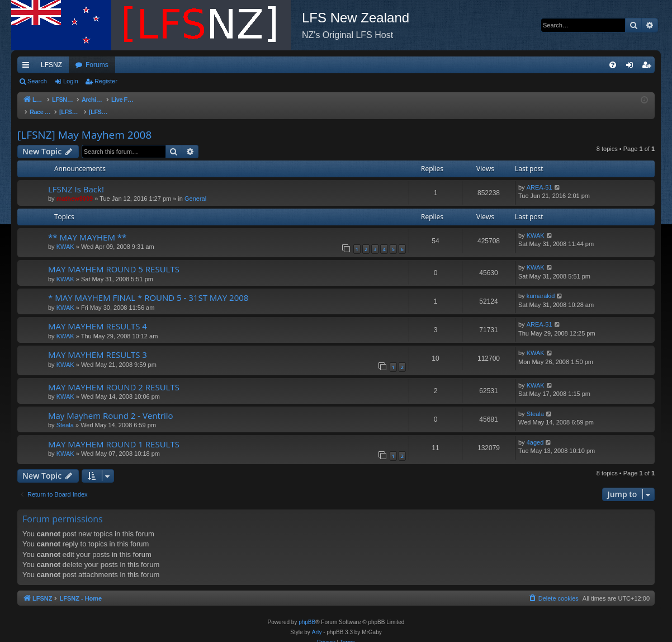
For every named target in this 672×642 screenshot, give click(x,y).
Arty (317, 621)
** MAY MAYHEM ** (87, 226)
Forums (97, 65)
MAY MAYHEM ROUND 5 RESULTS (114, 258)
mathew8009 (75, 187)
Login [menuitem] (632, 67)
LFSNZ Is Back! (76, 178)
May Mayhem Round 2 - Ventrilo (111, 404)
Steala (65, 414)
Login (71, 81)
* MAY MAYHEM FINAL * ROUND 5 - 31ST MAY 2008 (148, 286)
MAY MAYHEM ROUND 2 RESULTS (114, 376)
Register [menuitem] (649, 67)
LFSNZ (51, 65)
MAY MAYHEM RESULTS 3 (98, 343)
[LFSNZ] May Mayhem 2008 (84, 124)
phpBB (307, 611)
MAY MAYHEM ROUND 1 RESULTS (114, 433)
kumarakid (541, 285)
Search (37, 81)
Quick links (28, 67)
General (195, 187)
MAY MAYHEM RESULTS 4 (98, 315)
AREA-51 (540, 176)
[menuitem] (613, 65)
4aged (535, 431)
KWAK (65, 235)
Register (106, 81)
